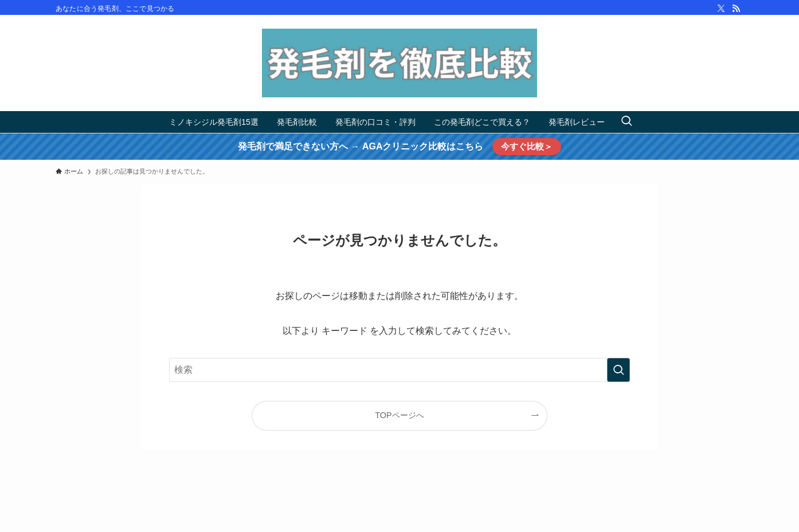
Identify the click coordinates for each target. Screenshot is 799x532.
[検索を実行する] (618, 370)
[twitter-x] (721, 9)
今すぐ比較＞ (527, 146)
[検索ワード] (399, 370)
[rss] (736, 9)
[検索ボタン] (626, 122)
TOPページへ (399, 415)
